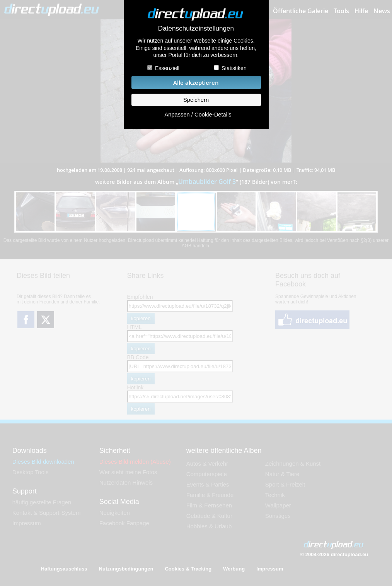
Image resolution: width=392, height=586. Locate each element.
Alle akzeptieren (196, 83)
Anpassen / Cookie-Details (198, 115)
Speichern (196, 100)
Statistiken (234, 68)
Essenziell (167, 68)
